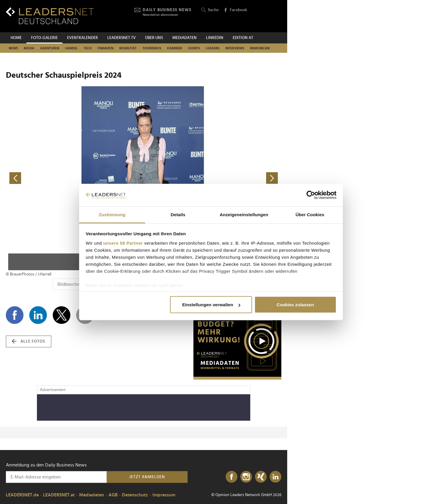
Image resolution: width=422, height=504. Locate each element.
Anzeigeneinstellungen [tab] (244, 214)
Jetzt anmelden (147, 477)
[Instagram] (246, 477)
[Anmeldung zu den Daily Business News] (56, 477)
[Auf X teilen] (62, 315)
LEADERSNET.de (22, 495)
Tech (88, 48)
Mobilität (128, 48)
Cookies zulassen (295, 305)
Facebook (235, 10)
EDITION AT (243, 38)
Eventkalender (82, 38)
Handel (72, 48)
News (13, 48)
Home (16, 38)
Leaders (213, 48)
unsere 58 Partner (123, 243)
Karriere (175, 48)
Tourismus (152, 48)
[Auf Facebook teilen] (15, 315)
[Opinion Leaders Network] (267, 16)
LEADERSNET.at (59, 495)
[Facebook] (232, 477)
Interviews (235, 48)
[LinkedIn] (275, 477)
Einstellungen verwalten (211, 305)
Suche (210, 10)
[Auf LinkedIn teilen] (38, 315)
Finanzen (105, 48)
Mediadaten (184, 38)
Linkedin (215, 38)
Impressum (164, 495)
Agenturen (50, 48)
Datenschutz (135, 495)
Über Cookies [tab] (310, 214)
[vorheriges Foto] (75, 178)
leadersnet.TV (121, 38)
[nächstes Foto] (212, 178)
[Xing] (261, 477)
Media (29, 48)
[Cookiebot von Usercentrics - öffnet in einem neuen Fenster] (311, 195)
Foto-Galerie (44, 38)
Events (194, 48)
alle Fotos (28, 341)
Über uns (154, 38)
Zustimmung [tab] (112, 214)
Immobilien (260, 48)
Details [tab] (178, 214)
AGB (113, 495)
